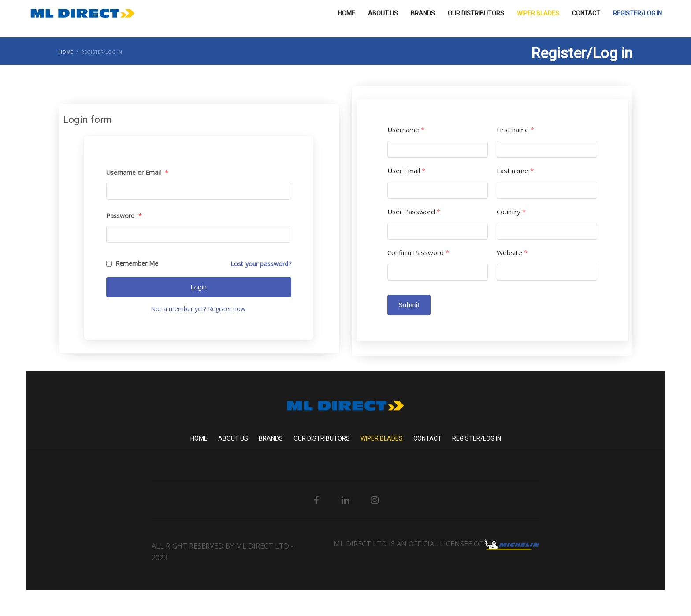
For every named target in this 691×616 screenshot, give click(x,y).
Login (199, 287)
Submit (409, 305)
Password (124, 216)
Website (512, 253)
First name (515, 130)
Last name (515, 171)
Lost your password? (261, 264)
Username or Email (137, 173)
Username (406, 130)
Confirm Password (418, 253)
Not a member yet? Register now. (199, 309)
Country (511, 212)
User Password (414, 212)
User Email (406, 171)
